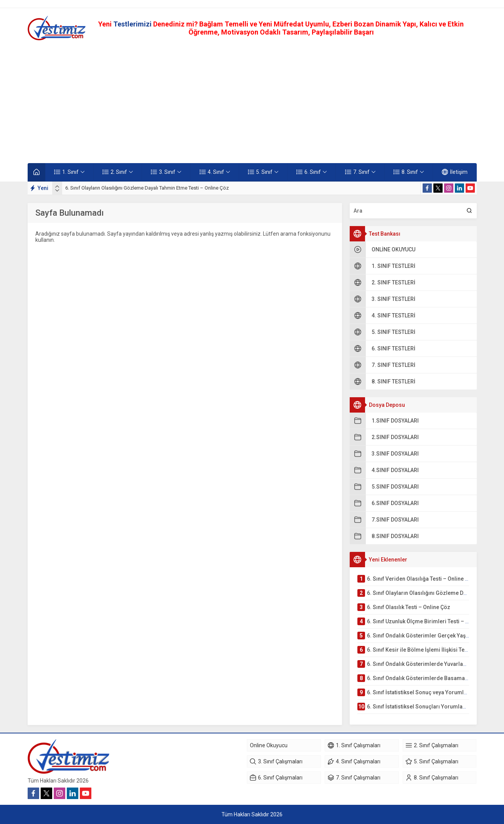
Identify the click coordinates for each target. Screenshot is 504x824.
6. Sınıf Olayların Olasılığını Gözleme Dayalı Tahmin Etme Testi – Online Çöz (147, 188)
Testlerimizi (133, 24)
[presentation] (57, 187)
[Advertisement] (252, 102)
